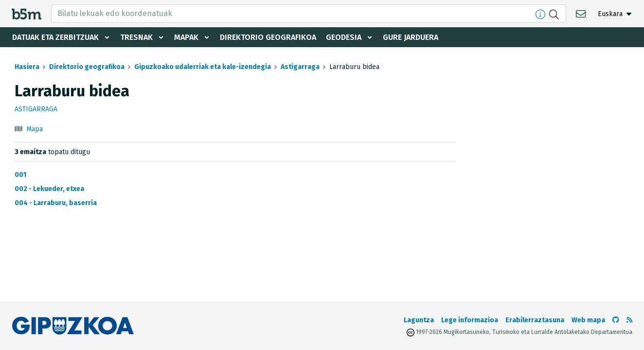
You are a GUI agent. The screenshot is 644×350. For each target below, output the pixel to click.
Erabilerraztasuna (535, 320)
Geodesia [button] (344, 37)
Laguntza (419, 320)
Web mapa (588, 320)
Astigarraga (300, 67)
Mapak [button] (186, 37)
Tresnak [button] (136, 37)
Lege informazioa (470, 320)
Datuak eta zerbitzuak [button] (55, 37)
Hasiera (27, 67)
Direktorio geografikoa (268, 37)
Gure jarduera (411, 37)
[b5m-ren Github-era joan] (616, 320)
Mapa (35, 129)
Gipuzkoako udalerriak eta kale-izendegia (203, 67)
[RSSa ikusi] (629, 320)
